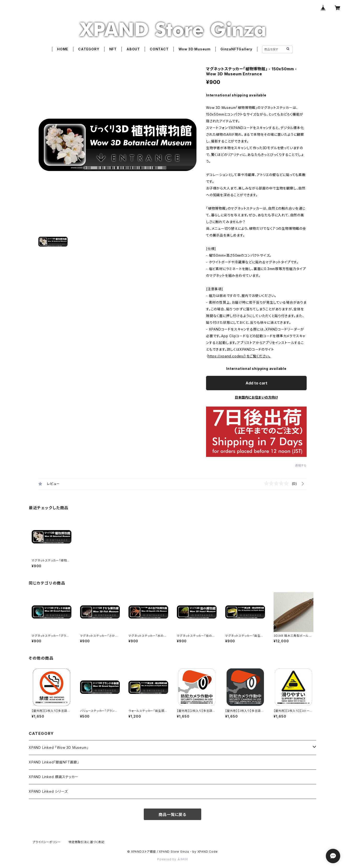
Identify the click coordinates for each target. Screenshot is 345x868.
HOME (63, 49)
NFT (113, 49)
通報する (301, 465)
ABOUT (133, 49)
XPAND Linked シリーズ (48, 791)
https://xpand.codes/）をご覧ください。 (239, 356)
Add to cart (256, 383)
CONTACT (159, 49)
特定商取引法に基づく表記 (86, 842)
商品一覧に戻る (172, 815)
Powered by (172, 859)
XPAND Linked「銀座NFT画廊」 (54, 762)
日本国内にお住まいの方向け (256, 397)
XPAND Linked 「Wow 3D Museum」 (59, 747)
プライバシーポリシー (47, 842)
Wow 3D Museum (195, 49)
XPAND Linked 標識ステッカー (54, 777)
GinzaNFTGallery (236, 49)
